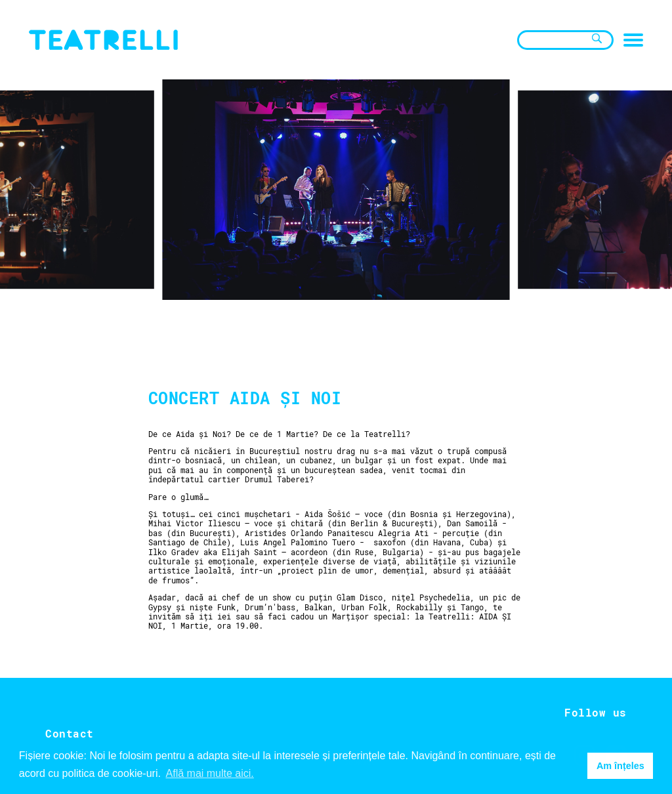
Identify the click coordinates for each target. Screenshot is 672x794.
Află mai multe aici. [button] (210, 773)
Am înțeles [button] (620, 766)
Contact (70, 733)
